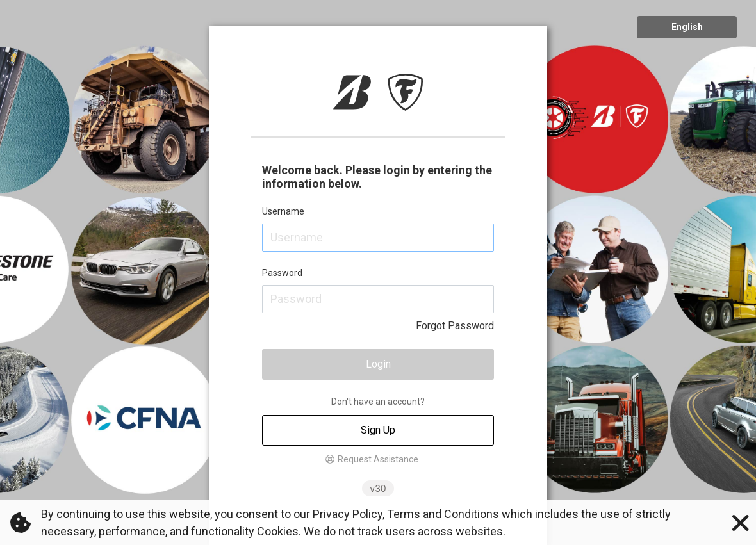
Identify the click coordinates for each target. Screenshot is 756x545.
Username (283, 211)
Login (378, 364)
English (687, 27)
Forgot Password (455, 326)
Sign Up (378, 430)
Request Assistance (378, 459)
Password (282, 273)
